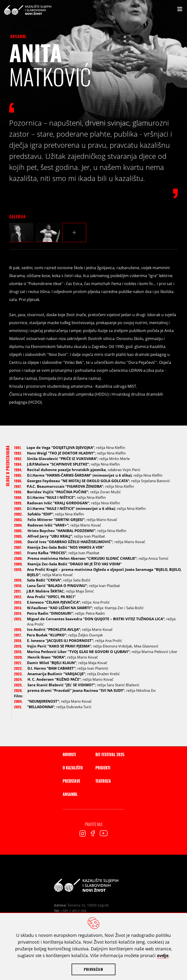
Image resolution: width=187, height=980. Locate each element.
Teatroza (103, 781)
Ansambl (18, 36)
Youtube (104, 833)
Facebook (93, 833)
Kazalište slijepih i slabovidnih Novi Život (28, 10)
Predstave (71, 781)
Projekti (103, 768)
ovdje (163, 955)
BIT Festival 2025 (110, 754)
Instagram (83, 833)
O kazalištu (73, 768)
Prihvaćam (93, 969)
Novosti (69, 754)
